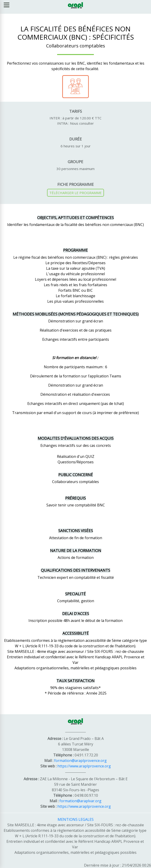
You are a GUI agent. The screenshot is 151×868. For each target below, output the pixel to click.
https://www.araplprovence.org (84, 766)
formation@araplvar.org (80, 801)
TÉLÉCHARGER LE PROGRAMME (75, 193)
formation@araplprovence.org (80, 761)
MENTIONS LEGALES (76, 819)
